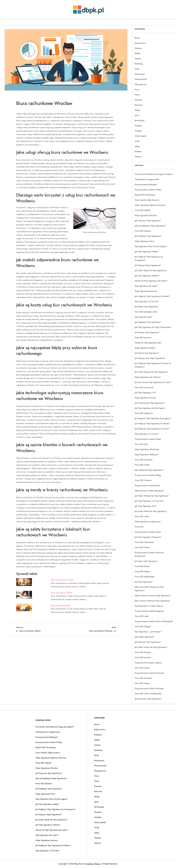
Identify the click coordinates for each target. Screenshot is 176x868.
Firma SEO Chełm (142, 465)
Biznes (137, 38)
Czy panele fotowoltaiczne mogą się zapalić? (154, 174)
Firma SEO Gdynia (142, 571)
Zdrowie (138, 157)
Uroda (137, 141)
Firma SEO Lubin (142, 616)
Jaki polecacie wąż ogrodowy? (148, 221)
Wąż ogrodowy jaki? (144, 317)
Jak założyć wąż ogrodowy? (147, 353)
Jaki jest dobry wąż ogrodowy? (148, 699)
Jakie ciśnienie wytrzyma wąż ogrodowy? (152, 601)
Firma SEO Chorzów (143, 480)
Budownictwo (140, 43)
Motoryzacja (140, 74)
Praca (137, 90)
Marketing (139, 64)
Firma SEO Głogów (143, 627)
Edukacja (138, 48)
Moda (137, 69)
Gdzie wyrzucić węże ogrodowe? (149, 491)
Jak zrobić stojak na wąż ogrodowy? (151, 270)
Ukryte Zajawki (141, 136)
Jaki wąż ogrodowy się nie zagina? (150, 408)
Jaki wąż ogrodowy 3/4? (145, 506)
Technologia (140, 120)
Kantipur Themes (93, 864)
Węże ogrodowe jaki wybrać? (148, 377)
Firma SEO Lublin (142, 516)
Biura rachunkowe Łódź (61, 605)
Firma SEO (139, 527)
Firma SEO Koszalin (143, 657)
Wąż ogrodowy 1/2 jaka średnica (149, 606)
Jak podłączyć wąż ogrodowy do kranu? (152, 429)
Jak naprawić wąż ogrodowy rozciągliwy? (153, 418)
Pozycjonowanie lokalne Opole (148, 532)
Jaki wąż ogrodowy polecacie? (148, 537)
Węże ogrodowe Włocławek (147, 449)
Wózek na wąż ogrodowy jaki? (148, 343)
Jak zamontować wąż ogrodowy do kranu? (153, 382)
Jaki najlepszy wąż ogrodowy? (148, 322)
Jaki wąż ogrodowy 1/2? (145, 393)
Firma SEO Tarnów (142, 566)
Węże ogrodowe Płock (144, 241)
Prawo (137, 95)
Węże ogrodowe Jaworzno (146, 291)
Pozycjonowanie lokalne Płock (147, 485)
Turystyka (138, 131)
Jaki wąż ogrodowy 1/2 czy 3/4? (149, 501)
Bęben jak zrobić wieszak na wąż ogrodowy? (149, 589)
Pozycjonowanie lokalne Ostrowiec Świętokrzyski (149, 554)
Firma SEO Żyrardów (143, 678)
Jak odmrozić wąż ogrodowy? (148, 642)
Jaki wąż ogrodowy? (144, 582)
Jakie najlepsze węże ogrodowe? (149, 470)
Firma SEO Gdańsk (142, 210)
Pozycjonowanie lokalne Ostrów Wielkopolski (154, 621)
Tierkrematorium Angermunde (147, 179)
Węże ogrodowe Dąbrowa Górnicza (150, 205)
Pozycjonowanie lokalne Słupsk (148, 439)
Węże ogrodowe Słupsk (145, 348)
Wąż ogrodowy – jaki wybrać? (148, 632)
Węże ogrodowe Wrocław (146, 215)
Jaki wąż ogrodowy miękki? (146, 252)
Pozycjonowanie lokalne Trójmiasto (149, 688)
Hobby (137, 53)
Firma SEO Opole (142, 547)
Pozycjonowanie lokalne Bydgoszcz (149, 611)
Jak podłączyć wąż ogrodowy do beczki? (152, 424)
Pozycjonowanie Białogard (146, 184)
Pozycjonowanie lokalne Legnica (148, 663)
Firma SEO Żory (141, 444)
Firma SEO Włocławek (144, 542)
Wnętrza (138, 151)
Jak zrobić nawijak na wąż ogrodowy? (151, 372)
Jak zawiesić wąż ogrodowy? (147, 332)
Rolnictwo (139, 105)
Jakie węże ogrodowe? (145, 637)
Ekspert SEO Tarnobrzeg (145, 195)
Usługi (137, 146)
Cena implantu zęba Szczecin (147, 200)
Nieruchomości (141, 79)
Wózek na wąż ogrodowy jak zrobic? (151, 281)
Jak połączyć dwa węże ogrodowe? (150, 358)
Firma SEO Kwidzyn (143, 652)
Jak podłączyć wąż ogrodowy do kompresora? (149, 258)
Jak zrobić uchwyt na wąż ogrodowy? (151, 647)
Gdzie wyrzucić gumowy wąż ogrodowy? (153, 596)
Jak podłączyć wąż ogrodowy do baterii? (152, 296)
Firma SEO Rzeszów (143, 231)
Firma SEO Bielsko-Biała (145, 577)
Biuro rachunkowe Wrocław (62, 580)
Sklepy (137, 110)
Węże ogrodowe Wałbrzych (146, 455)
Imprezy (138, 59)
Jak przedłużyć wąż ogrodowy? (148, 236)
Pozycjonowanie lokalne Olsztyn (148, 190)
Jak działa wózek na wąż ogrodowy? (151, 511)
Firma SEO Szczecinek (144, 387)
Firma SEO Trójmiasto (144, 460)
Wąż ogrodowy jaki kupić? (146, 286)
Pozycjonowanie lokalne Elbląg (148, 475)
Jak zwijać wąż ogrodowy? (146, 561)
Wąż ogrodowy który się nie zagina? (151, 246)
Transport (138, 126)
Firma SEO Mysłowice (144, 413)
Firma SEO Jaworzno (143, 338)
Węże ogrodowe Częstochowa (148, 522)
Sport (137, 115)
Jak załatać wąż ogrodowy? (147, 307)
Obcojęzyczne (141, 84)
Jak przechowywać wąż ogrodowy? (150, 403)
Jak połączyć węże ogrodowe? (148, 265)
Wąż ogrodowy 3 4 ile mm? (147, 434)
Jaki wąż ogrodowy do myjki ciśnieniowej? (153, 327)
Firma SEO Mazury (142, 683)
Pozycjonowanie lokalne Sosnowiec (149, 673)
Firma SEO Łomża (142, 668)
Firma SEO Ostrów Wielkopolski (148, 694)
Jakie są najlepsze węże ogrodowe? (150, 226)
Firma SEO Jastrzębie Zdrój (146, 312)
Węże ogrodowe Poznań (145, 398)
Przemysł (138, 100)
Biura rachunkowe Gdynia (62, 592)
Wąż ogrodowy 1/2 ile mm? (147, 301)
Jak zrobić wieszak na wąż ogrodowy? (152, 496)
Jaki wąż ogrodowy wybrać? (147, 276)
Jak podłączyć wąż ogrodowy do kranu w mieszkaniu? (153, 365)
